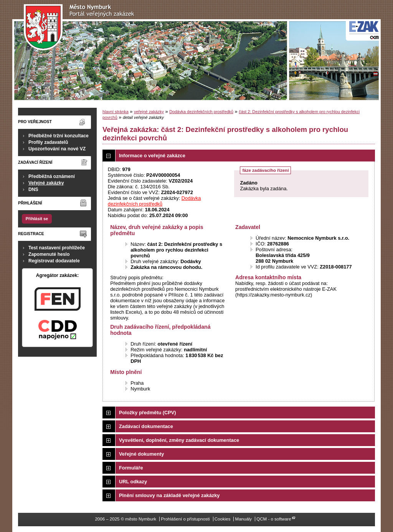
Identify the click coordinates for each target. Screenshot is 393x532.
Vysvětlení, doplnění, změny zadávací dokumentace (179, 440)
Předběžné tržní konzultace (59, 136)
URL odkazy (133, 482)
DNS (33, 189)
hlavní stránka (116, 112)
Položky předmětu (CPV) (148, 413)
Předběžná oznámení (52, 176)
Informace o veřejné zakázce (152, 156)
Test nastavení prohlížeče (57, 248)
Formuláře (131, 468)
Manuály (244, 519)
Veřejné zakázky (46, 183)
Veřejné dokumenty (141, 454)
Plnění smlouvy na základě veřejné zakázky (169, 495)
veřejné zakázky (149, 112)
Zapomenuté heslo (49, 254)
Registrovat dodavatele (54, 261)
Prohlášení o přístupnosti (185, 519)
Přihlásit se (37, 219)
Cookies (223, 519)
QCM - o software (274, 519)
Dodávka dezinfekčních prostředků (201, 112)
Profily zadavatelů (48, 142)
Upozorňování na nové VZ (57, 149)
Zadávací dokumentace (146, 426)
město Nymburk (81, 27)
